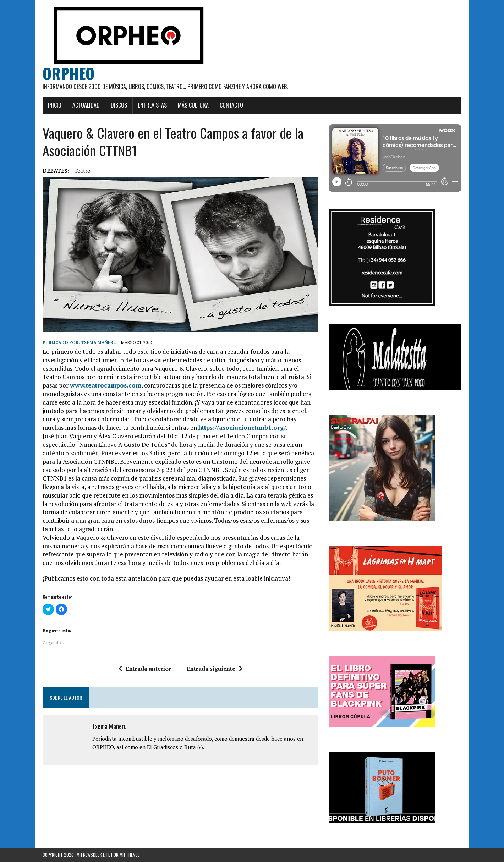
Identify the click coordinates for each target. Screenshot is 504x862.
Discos (119, 105)
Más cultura (193, 105)
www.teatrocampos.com (106, 385)
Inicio (55, 105)
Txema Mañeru (99, 342)
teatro (83, 171)
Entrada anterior (145, 669)
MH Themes (130, 855)
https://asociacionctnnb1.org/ (242, 427)
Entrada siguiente (215, 669)
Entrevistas (152, 105)
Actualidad (86, 105)
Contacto (231, 105)
